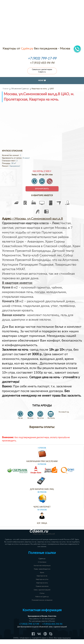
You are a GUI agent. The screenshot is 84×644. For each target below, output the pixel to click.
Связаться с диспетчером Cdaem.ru (42, 71)
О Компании (42, 562)
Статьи (42, 593)
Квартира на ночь (42, 583)
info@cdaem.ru (25, 638)
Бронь (42, 573)
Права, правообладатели (42, 569)
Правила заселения (42, 586)
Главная (6, 89)
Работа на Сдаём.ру (42, 597)
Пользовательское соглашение (42, 600)
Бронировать (42, 189)
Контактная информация (42, 566)
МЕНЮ (42, 81)
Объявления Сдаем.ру (20, 89)
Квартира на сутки (42, 579)
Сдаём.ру (27, 49)
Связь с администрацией (42, 590)
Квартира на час (42, 576)
